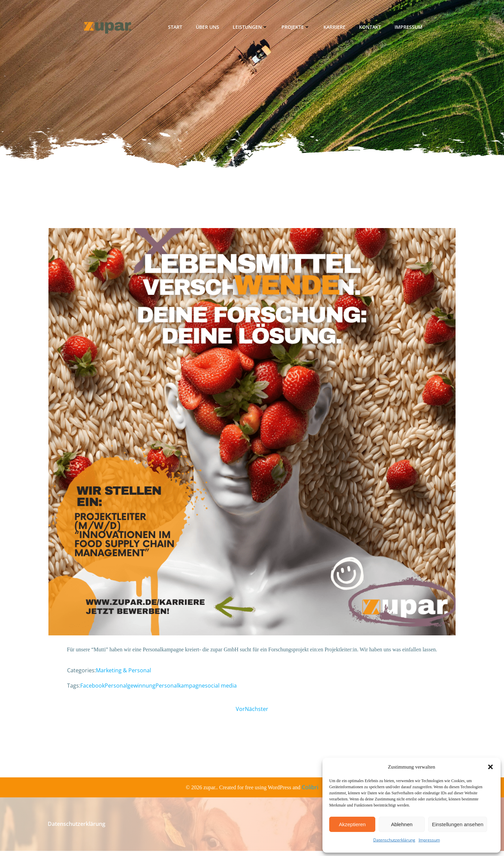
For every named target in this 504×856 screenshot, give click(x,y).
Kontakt (371, 29)
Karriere (335, 29)
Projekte (296, 29)
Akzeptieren (352, 824)
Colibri (310, 792)
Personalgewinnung (130, 688)
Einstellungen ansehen (458, 824)
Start (176, 29)
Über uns (208, 29)
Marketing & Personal (123, 673)
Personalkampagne (180, 688)
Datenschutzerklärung (394, 840)
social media (221, 688)
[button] (490, 767)
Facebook (92, 688)
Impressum (429, 840)
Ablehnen (402, 824)
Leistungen (251, 29)
